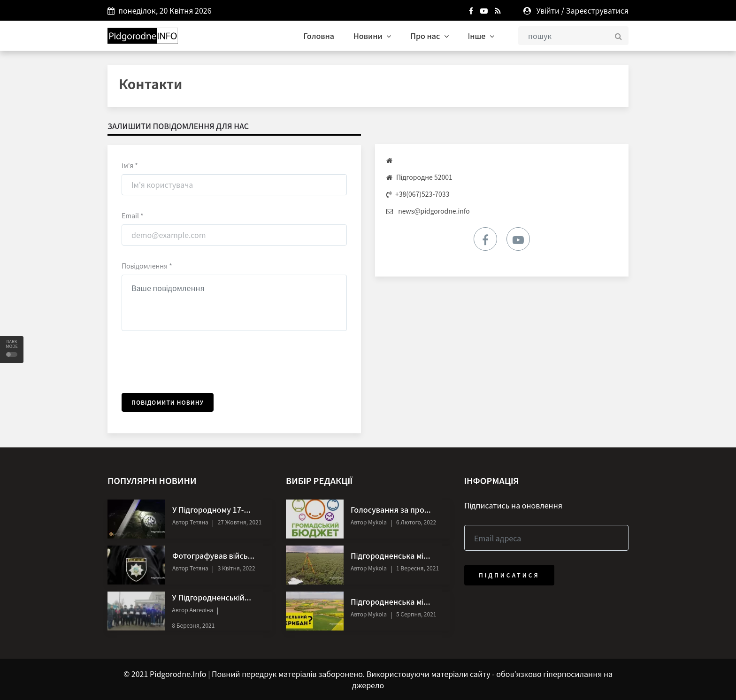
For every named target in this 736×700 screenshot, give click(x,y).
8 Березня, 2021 (193, 625)
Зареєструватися (597, 10)
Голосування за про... (391, 509)
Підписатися (509, 575)
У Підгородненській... (211, 597)
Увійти (548, 10)
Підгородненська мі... (390, 555)
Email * (133, 215)
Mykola (376, 522)
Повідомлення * (147, 266)
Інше (481, 36)
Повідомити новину (168, 402)
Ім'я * (130, 165)
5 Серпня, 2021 (416, 614)
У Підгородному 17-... (211, 509)
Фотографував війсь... (213, 555)
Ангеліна (201, 610)
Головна (319, 36)
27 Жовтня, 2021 (240, 522)
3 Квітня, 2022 (237, 568)
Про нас (429, 36)
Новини (372, 36)
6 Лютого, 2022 (416, 522)
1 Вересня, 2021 (418, 568)
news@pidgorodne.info (434, 211)
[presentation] (193, 363)
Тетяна (198, 522)
